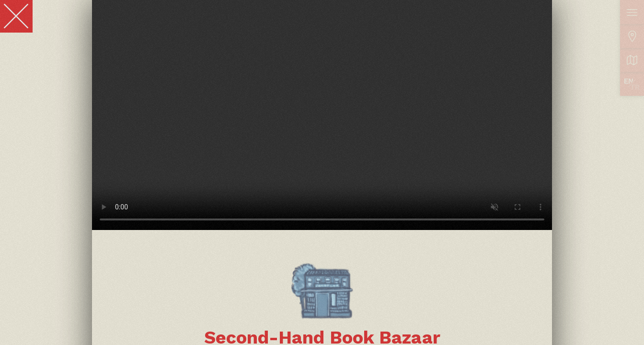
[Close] (16, 16)
